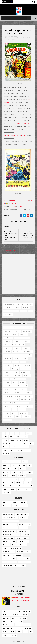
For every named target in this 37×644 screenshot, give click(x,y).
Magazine (19, 622)
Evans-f (21, 345)
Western (6, 454)
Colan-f (18, 338)
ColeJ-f (26, 338)
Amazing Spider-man (10, 518)
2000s (19, 440)
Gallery (14, 618)
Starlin (16, 403)
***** (23, 433)
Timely (5, 490)
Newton (27, 376)
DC (6, 40)
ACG (5, 462)
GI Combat (26, 535)
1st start (24, 311)
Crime (15, 444)
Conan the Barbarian (10, 528)
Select (12, 632)
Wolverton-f (19, 417)
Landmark (7, 506)
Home (7, 201)
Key (14, 315)
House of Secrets (9, 542)
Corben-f (17, 342)
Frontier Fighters (23, 201)
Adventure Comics (22, 514)
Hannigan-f (9, 355)
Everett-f (8, 348)
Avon (25, 462)
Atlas (18, 462)
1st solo (16, 311)
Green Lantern (8, 538)
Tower (13, 490)
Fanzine (24, 615)
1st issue (7, 308)
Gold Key (6, 479)
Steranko (24, 403)
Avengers (6, 521)
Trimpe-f (8, 413)
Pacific (27, 483)
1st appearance (10, 304)
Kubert (12, 40)
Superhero (20, 451)
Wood (28, 417)
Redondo (17, 386)
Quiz (5, 632)
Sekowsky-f (17, 393)
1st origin (16, 308)
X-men (23, 566)
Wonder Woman (25, 562)
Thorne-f (8, 410)
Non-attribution (8, 628)
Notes (18, 628)
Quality (12, 486)
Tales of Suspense (9, 559)
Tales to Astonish (24, 559)
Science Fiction (8, 451)
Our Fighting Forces (24, 552)
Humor (6, 447)
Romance (25, 447)
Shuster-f (19, 396)
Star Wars (6, 555)
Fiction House (16, 472)
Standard (29, 486)
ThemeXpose (22, 641)
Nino (6, 379)
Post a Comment (10, 250)
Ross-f (24, 389)
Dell (29, 466)
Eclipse (23, 469)
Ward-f (24, 413)
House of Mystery (22, 538)
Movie (25, 506)
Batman (15, 521)
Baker (15, 328)
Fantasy (23, 444)
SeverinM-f (9, 396)
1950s (17, 38)
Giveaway (23, 618)
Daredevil (23, 528)
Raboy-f (8, 386)
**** (17, 433)
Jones (24, 359)
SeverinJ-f (27, 393)
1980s (5, 440)
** (8, 433)
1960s (18, 437)
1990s (12, 440)
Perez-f (22, 379)
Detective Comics (9, 531)
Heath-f (18, 355)
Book (18, 611)
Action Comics (8, 514)
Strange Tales (17, 555)
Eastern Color (13, 469)
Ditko (7, 345)
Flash (17, 535)
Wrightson (8, 420)
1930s (29, 433)
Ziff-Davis (6, 493)
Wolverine (13, 562)
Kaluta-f (7, 362)
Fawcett (6, 472)
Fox (5, 476)
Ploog (15, 383)
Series (19, 632)
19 (12, 38)
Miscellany (19, 625)
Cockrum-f (8, 338)
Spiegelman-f (26, 400)
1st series (8, 311)
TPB (26, 632)
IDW (22, 479)
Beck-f (29, 328)
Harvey (15, 479)
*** (9, 38)
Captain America (25, 525)
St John (20, 486)
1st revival (25, 308)
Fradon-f (26, 348)
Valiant (20, 490)
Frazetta (7, 352)
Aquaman (23, 518)
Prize (5, 486)
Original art (27, 628)
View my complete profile (20, 601)
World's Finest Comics (10, 566)
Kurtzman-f (26, 366)
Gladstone (22, 476)
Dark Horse (21, 466)
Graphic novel (8, 622)
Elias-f (14, 345)
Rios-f (25, 386)
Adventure (25, 38)
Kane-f (16, 362)
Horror (31, 444)
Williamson (8, 417)
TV (31, 632)
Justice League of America (12, 548)
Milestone (16, 506)
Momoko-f (25, 372)
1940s (5, 437)
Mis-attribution (8, 625)
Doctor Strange (23, 531)
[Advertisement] (18, 274)
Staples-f (8, 403)
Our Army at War (9, 552)
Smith (7, 400)
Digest (5, 615)
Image (28, 479)
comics (13, 207)
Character (27, 611)
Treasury (13, 635)
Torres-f (17, 410)
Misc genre (15, 447)
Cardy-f (15, 335)
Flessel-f (17, 348)
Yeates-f (18, 420)
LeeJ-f (7, 369)
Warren (28, 490)
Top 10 (5, 635)
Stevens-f (8, 407)
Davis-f (26, 342)
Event (14, 503)
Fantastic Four (8, 535)
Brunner (17, 331)
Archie (12, 462)
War (28, 451)
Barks (22, 328)
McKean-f (8, 372)
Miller (16, 372)
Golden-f (16, 352)
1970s (25, 437)
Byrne (7, 335)
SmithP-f (15, 400)
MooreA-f (8, 376)
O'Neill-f (14, 379)
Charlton (6, 466)
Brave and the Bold (10, 525)
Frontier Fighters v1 (11, 136)
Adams (7, 328)
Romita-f (16, 389)
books (20, 207)
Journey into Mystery (19, 545)
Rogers (7, 389)
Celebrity (6, 503)
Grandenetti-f (27, 352)
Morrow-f (18, 376)
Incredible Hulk (23, 542)
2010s (26, 440)
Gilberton (12, 476)
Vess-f (16, 413)
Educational (15, 615)
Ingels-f (17, 359)
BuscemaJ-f (27, 331)
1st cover (21, 304)
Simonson (28, 396)
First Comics (28, 472)
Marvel (11, 483)
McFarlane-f (25, 369)
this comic (13, 204)
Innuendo (22, 503)
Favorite (6, 618)
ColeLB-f (8, 342)
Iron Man (6, 545)
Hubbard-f (27, 355)
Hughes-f (8, 359)
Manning (15, 369)
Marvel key (22, 315)
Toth (24, 410)
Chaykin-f (24, 335)
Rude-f (7, 393)
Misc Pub (19, 483)
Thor (5, 562)
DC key (7, 315)
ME (4, 483)
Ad (12, 611)
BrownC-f (8, 331)
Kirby (23, 362)
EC (4, 469)
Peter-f (7, 383)
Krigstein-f (8, 366)
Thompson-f (19, 407)
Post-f (22, 383)
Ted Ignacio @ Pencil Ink (22, 598)
